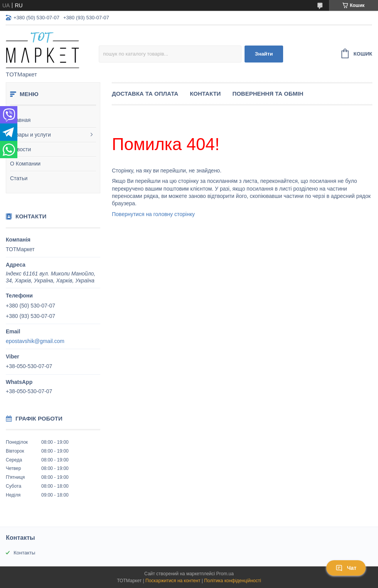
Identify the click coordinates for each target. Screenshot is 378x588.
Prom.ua (225, 574)
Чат (346, 568)
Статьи (19, 178)
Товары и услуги (30, 135)
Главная (20, 120)
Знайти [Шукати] (264, 54)
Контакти (205, 94)
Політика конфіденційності (233, 581)
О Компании (25, 164)
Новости (20, 149)
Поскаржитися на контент (173, 581)
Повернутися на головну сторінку (153, 214)
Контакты (24, 553)
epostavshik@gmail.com (35, 341)
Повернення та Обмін (268, 94)
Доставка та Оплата (145, 94)
